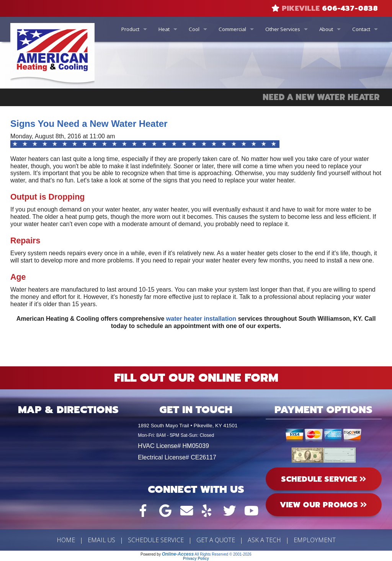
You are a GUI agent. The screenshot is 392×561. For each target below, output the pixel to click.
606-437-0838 (350, 8)
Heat (164, 29)
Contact (361, 29)
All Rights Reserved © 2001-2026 (223, 554)
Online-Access (178, 554)
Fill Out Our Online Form (196, 378)
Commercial (232, 29)
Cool (194, 29)
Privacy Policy (196, 559)
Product (130, 29)
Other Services (283, 29)
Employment (315, 540)
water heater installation (201, 319)
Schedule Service (156, 540)
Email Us (101, 540)
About (326, 29)
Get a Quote (216, 540)
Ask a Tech (264, 540)
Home (66, 540)
